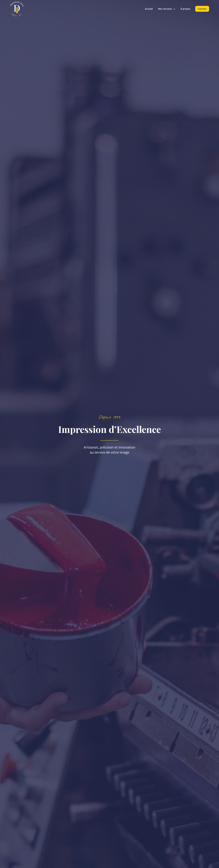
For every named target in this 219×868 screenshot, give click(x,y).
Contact (202, 9)
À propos (185, 9)
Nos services (167, 9)
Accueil (149, 9)
